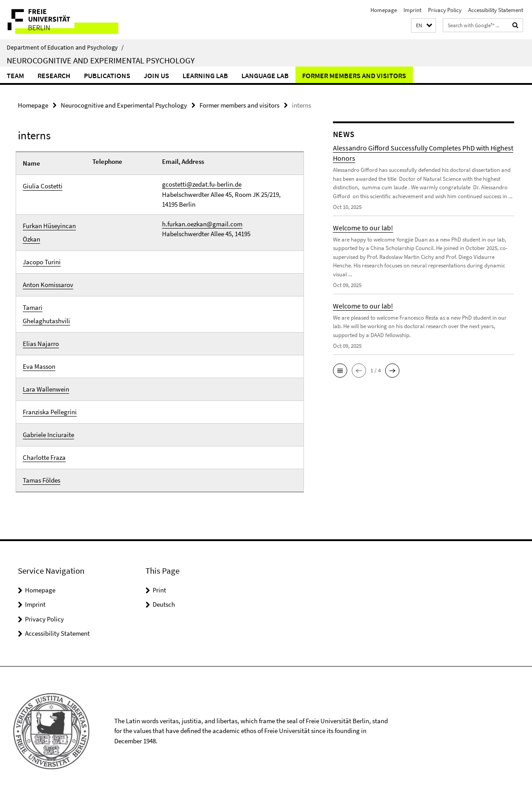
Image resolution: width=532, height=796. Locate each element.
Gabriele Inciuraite (48, 435)
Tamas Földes (42, 480)
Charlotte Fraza (44, 457)
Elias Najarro (41, 344)
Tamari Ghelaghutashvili (46, 314)
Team (15, 75)
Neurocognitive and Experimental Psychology (101, 60)
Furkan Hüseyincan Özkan (49, 232)
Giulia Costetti (43, 186)
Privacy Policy (445, 10)
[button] (424, 26)
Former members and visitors (354, 75)
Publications (107, 75)
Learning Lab (205, 75)
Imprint (412, 10)
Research (54, 75)
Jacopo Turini (42, 262)
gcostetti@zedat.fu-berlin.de (202, 184)
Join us (156, 75)
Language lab (265, 75)
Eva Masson (39, 366)
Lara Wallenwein (46, 389)
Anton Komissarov (48, 285)
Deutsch (164, 604)
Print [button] (159, 590)
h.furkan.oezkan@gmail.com (202, 224)
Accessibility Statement (496, 10)
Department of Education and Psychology (65, 47)
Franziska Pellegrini (50, 412)
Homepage (384, 10)
